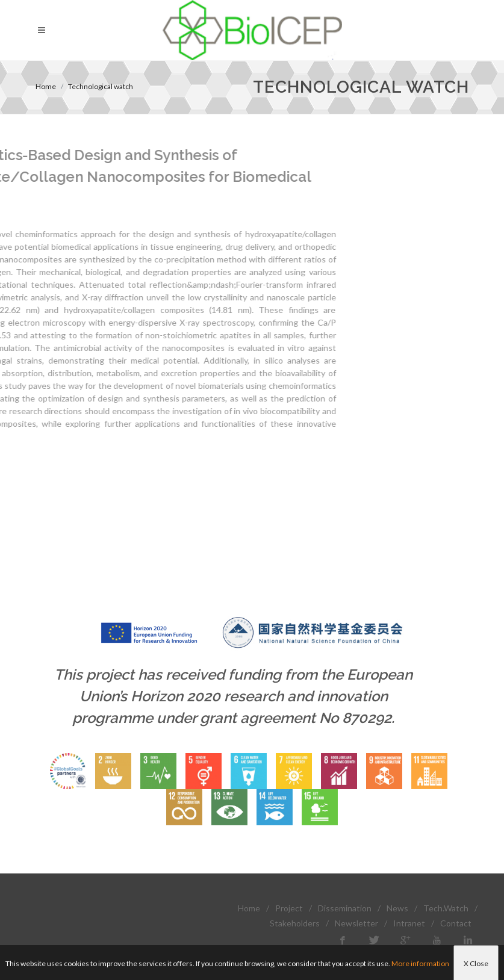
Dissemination (345, 908)
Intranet (409, 923)
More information (420, 963)
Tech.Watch (446, 908)
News (397, 908)
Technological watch (101, 86)
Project (289, 908)
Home (46, 86)
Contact (456, 923)
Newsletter (356, 923)
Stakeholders (295, 923)
